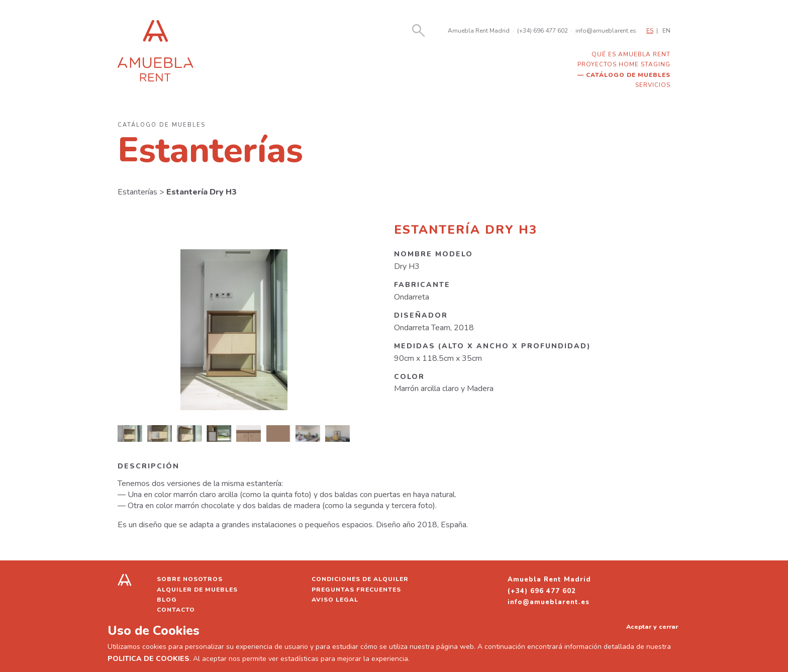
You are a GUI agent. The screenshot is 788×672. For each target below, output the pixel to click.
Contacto (176, 610)
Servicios (653, 85)
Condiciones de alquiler (360, 579)
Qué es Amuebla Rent (631, 54)
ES (650, 31)
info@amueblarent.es (606, 31)
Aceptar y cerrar (652, 627)
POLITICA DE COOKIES (149, 659)
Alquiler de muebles (197, 590)
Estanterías (137, 192)
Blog (167, 600)
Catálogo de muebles (628, 75)
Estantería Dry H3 (202, 192)
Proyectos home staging (624, 64)
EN (666, 31)
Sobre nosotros (190, 579)
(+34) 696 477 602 (543, 31)
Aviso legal (335, 600)
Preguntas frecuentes (356, 590)
